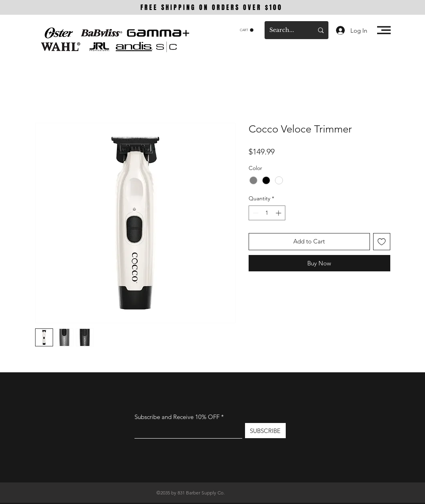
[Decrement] (255, 213)
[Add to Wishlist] (382, 242)
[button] (247, 30)
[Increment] (279, 213)
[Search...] (285, 30)
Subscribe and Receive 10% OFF (178, 417)
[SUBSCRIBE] (265, 431)
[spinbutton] (267, 213)
